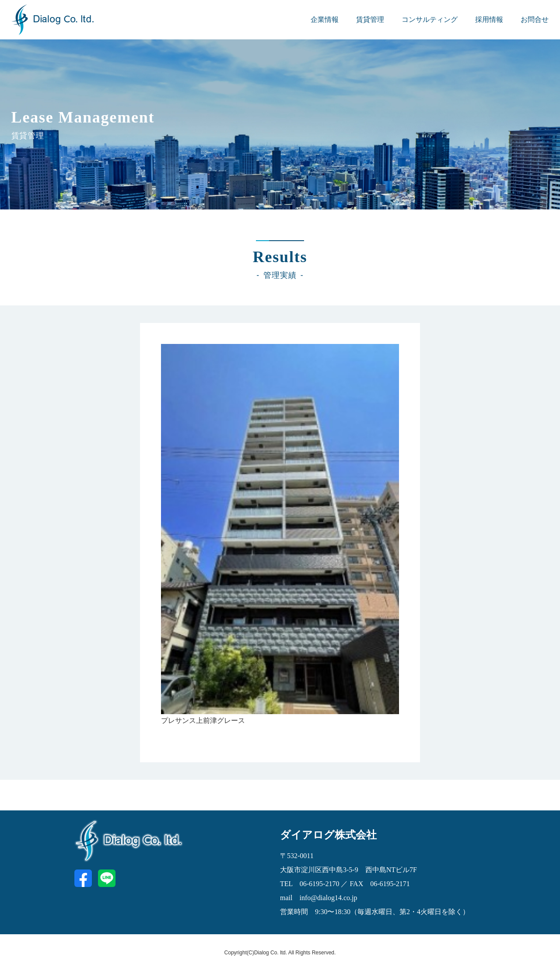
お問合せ (535, 19)
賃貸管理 (370, 19)
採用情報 (489, 19)
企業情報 (325, 19)
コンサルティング (430, 19)
